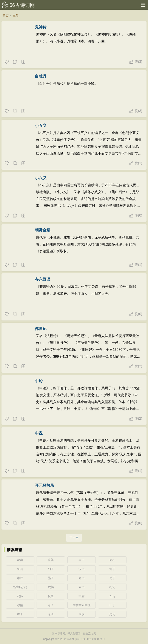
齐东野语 (43, 279)
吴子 (82, 560)
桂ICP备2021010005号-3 (91, 639)
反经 (51, 596)
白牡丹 (41, 76)
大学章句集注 (82, 605)
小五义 (41, 126)
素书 (82, 587)
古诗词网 (69, 639)
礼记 (112, 587)
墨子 (51, 578)
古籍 (15, 15)
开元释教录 (45, 485)
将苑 (20, 569)
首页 (6, 15)
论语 (51, 614)
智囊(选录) (20, 587)
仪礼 (51, 560)
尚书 (82, 578)
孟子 (20, 614)
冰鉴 (20, 605)
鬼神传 (41, 27)
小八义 (41, 178)
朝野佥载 (43, 230)
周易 (82, 614)
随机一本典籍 (23, 62)
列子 (51, 569)
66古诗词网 (22, 5)
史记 (112, 614)
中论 (39, 381)
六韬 (51, 587)
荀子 (112, 578)
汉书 (82, 569)
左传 (112, 596)
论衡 (20, 560)
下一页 (74, 538)
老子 (51, 605)
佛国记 (41, 329)
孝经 (20, 578)
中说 (39, 433)
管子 (112, 569)
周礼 (112, 560)
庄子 (112, 605)
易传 (20, 596)
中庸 (82, 596)
